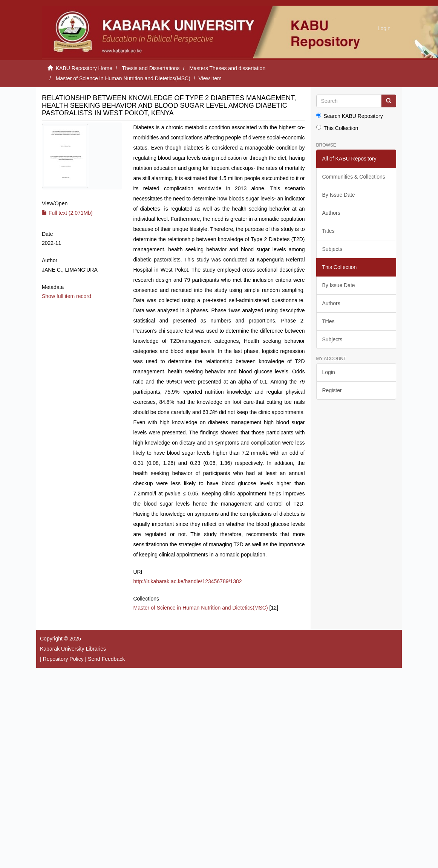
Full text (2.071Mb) (67, 213)
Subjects (332, 249)
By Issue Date (339, 195)
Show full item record (67, 296)
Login (329, 372)
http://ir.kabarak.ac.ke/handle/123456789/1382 (188, 581)
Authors (331, 213)
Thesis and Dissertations (151, 68)
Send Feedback (106, 659)
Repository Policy (63, 659)
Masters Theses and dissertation (227, 68)
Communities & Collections (354, 177)
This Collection (337, 128)
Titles (328, 231)
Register (332, 390)
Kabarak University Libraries (73, 649)
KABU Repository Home (84, 68)
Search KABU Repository (350, 116)
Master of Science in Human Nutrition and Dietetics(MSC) (123, 78)
